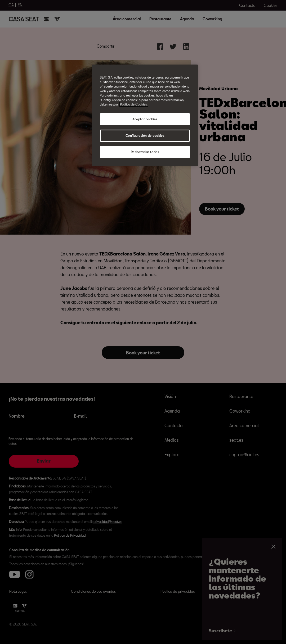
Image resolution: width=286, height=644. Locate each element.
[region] (145, 115)
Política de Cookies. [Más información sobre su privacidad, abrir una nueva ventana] (134, 104)
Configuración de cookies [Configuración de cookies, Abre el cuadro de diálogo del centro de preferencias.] (145, 136)
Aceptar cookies (145, 119)
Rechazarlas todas (145, 152)
